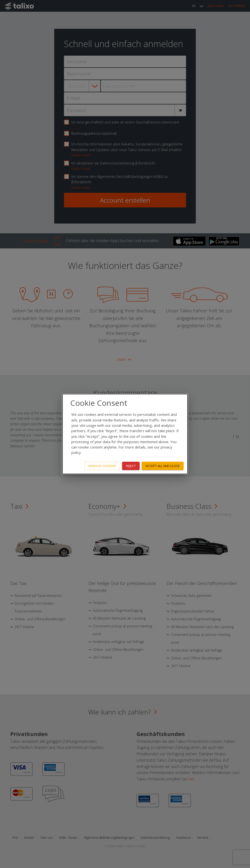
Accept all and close (163, 466)
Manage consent (102, 466)
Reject (131, 466)
